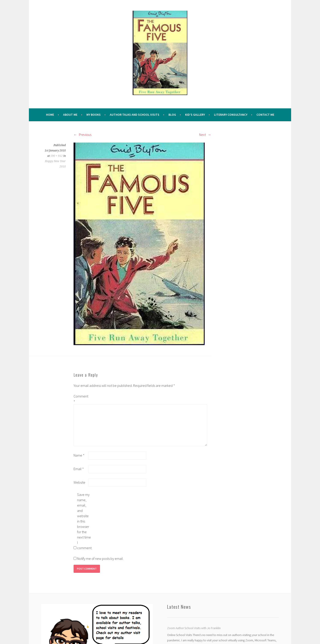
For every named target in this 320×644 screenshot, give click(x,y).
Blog (172, 115)
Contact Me (265, 115)
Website (79, 482)
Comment (81, 399)
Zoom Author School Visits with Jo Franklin (194, 628)
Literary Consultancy (231, 115)
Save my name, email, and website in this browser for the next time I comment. (84, 521)
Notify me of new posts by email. (100, 559)
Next (205, 135)
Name (79, 455)
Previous (82, 135)
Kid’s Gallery (195, 115)
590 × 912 (57, 156)
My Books (94, 115)
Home (50, 115)
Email (79, 469)
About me (70, 115)
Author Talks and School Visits (135, 115)
